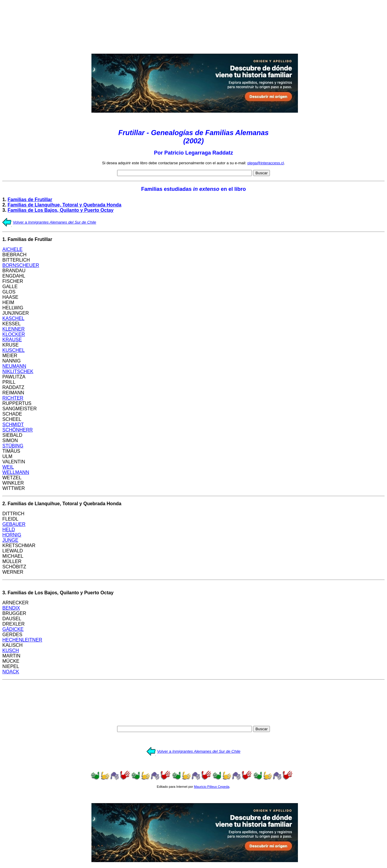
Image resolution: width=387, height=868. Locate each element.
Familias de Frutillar (30, 200)
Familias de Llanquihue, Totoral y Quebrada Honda (65, 205)
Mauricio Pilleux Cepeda (212, 787)
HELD (9, 530)
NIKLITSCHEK (18, 371)
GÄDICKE (13, 629)
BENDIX (11, 608)
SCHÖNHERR (18, 430)
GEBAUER (14, 524)
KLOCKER (14, 334)
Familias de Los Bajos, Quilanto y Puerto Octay (61, 210)
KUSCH (11, 650)
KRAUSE (12, 340)
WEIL (8, 467)
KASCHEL (13, 318)
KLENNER (14, 329)
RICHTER (13, 398)
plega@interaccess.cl (266, 163)
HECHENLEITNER (22, 640)
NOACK (11, 672)
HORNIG (12, 535)
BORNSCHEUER (21, 265)
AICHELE (12, 249)
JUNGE (10, 540)
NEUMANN (14, 366)
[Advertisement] (193, 26)
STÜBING (13, 446)
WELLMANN (16, 472)
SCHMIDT (13, 425)
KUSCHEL (14, 350)
